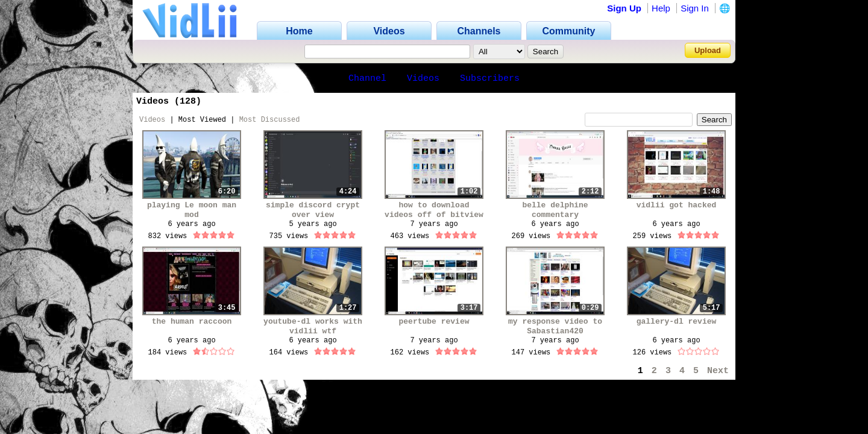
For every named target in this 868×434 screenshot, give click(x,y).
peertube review (434, 322)
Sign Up (624, 8)
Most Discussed (270, 120)
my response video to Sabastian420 (555, 326)
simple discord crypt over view (313, 210)
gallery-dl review (677, 322)
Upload (708, 50)
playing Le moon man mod (192, 210)
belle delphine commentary (555, 210)
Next (718, 371)
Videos (423, 79)
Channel (367, 79)
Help (661, 8)
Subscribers (490, 79)
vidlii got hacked (677, 205)
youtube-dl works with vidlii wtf (313, 326)
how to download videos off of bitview (434, 210)
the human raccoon (192, 322)
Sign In (695, 8)
